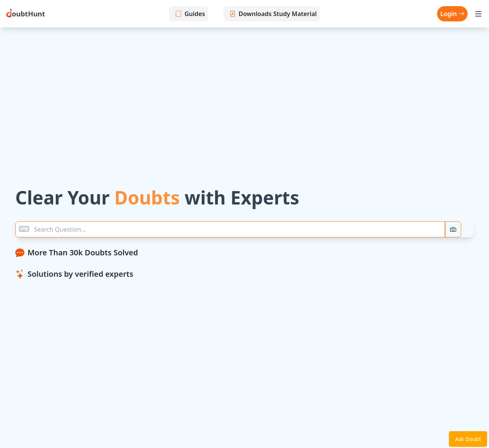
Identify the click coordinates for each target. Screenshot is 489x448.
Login (452, 14)
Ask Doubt (468, 439)
